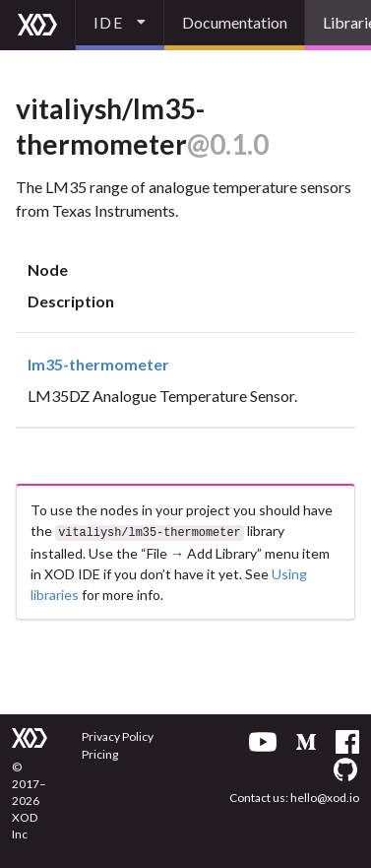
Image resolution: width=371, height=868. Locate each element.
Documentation (235, 22)
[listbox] (120, 25)
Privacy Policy (118, 734)
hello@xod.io (325, 796)
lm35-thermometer (98, 364)
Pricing (100, 752)
